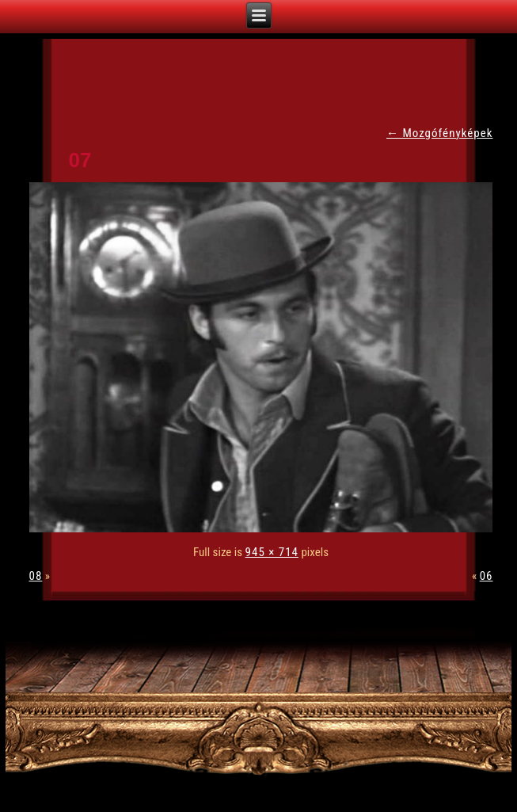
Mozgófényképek (440, 133)
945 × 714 (272, 552)
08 (36, 576)
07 (80, 160)
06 (487, 576)
